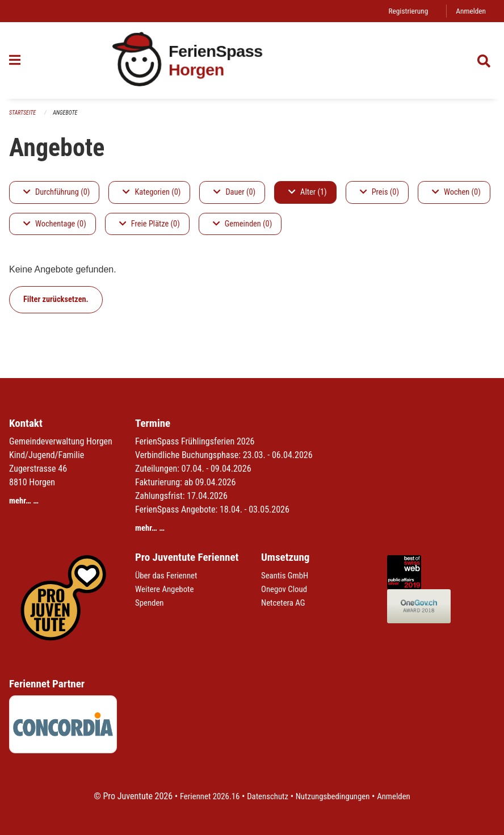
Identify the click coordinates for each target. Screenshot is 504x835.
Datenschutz (266, 796)
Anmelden (470, 11)
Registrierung (404, 11)
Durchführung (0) (56, 193)
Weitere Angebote (167, 589)
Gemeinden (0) (242, 225)
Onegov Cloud (286, 589)
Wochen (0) (456, 193)
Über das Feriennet (169, 575)
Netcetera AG (285, 603)
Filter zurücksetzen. (56, 300)
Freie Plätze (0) (150, 225)
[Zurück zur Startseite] (252, 61)
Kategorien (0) (152, 193)
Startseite (24, 113)
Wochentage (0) (55, 225)
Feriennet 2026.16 (204, 796)
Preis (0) (379, 193)
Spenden (151, 603)
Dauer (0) (234, 193)
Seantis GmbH (287, 575)
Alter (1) (308, 193)
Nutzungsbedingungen (335, 796)
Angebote (69, 113)
